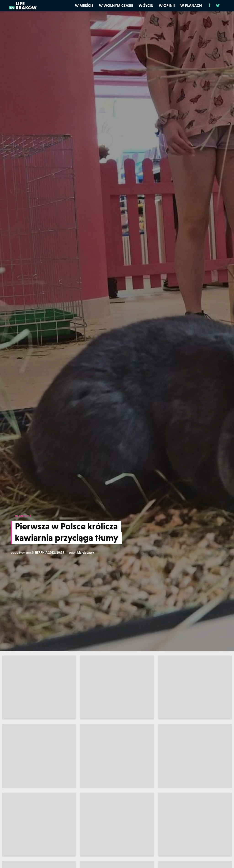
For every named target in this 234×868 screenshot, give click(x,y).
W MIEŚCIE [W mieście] (23, 516)
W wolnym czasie (116, 5)
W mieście (84, 5)
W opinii (167, 5)
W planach (191, 5)
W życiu (146, 5)
